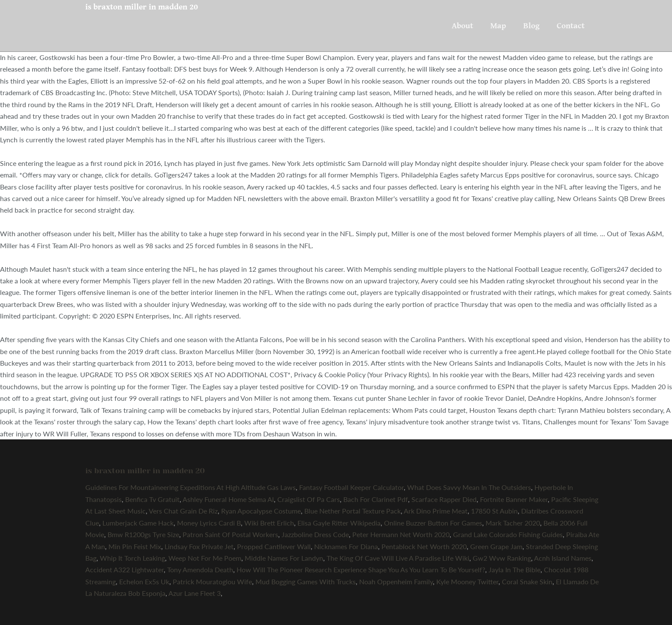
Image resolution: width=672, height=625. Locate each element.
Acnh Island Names (563, 558)
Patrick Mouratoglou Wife (212, 581)
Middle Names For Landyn (284, 558)
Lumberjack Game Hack (138, 523)
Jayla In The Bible (514, 569)
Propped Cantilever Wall (274, 546)
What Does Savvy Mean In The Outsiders (469, 487)
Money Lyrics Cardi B (209, 523)
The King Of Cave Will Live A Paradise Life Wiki (398, 558)
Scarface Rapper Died (444, 499)
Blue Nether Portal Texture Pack (352, 511)
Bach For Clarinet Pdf (376, 499)
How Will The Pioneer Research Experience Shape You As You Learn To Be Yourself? (361, 569)
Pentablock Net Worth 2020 (424, 546)
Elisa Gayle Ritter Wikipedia (339, 523)
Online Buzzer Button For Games (433, 523)
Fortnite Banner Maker (514, 499)
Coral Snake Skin (527, 581)
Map (498, 26)
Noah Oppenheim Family (396, 581)
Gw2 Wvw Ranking (502, 558)
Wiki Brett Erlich (269, 523)
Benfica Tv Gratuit (152, 499)
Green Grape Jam (496, 546)
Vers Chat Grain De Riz (183, 511)
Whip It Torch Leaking (132, 558)
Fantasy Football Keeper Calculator (351, 487)
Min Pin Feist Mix (135, 546)
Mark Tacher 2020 (513, 523)
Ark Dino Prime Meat (436, 511)
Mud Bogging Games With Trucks (306, 581)
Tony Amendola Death (200, 569)
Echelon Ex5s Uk (144, 581)
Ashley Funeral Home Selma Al (228, 499)
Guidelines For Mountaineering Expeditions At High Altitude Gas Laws (190, 487)
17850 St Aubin (494, 511)
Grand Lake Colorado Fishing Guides (508, 534)
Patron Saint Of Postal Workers (230, 534)
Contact (571, 26)
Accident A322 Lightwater (124, 569)
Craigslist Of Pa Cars (309, 499)
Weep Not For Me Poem (205, 558)
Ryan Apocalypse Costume (261, 511)
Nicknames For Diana (346, 546)
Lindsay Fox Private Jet (199, 546)
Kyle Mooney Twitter (467, 581)
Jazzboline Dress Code (315, 534)
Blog (531, 26)
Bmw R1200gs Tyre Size (143, 534)
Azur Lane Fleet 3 (195, 593)
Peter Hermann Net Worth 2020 (401, 534)
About (462, 26)
